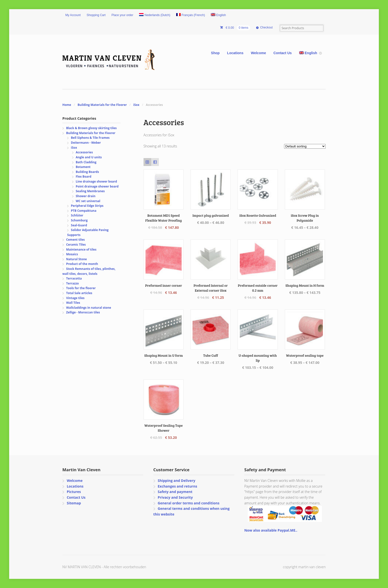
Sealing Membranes (90, 191)
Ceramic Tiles (76, 245)
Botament (83, 167)
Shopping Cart (96, 15)
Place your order (122, 15)
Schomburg (79, 220)
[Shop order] (305, 146)
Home (67, 105)
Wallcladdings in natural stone (89, 308)
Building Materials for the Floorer (102, 105)
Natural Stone (76, 259)
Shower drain (86, 196)
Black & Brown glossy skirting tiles (91, 128)
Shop (215, 53)
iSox (136, 105)
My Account (73, 15)
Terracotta (74, 278)
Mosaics (72, 254)
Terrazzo (72, 283)
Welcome (258, 53)
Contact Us (283, 53)
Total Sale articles (79, 293)
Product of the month (82, 264)
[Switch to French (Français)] (191, 15)
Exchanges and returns (177, 486)
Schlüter (77, 215)
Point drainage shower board (97, 186)
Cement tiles (75, 240)
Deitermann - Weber (86, 143)
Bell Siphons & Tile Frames (90, 138)
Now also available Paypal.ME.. (271, 530)
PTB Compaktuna (84, 211)
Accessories (84, 152)
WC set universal (88, 201)
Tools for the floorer (81, 288)
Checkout (266, 27)
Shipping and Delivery (176, 481)
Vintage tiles (75, 298)
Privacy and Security (175, 497)
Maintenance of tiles (81, 249)
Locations (235, 53)
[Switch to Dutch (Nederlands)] (155, 15)
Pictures (74, 492)
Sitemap (74, 503)
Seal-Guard (79, 225)
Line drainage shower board (96, 181)
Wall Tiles (73, 303)
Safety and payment (175, 492)
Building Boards (87, 172)
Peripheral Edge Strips (87, 206)
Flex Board (84, 176)
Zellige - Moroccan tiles (83, 312)
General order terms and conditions (188, 503)
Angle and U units (89, 157)
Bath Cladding (86, 162)
